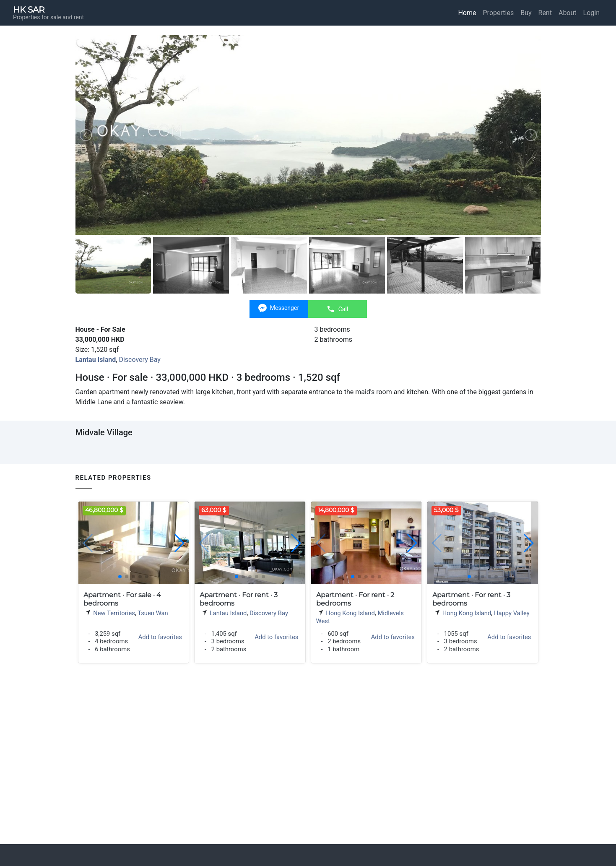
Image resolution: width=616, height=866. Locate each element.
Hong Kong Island (350, 613)
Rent (545, 13)
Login (591, 13)
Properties (499, 13)
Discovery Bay (139, 360)
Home (467, 13)
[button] (179, 543)
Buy (526, 13)
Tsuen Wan (153, 613)
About (568, 13)
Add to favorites (160, 637)
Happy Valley (512, 613)
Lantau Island (228, 613)
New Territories (114, 613)
